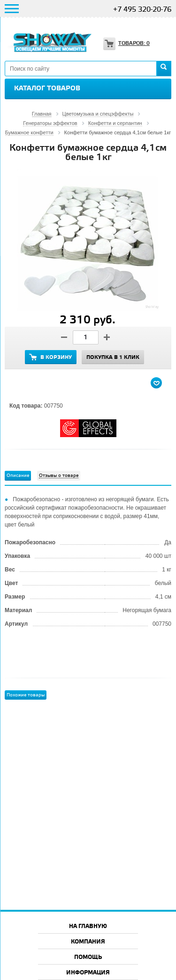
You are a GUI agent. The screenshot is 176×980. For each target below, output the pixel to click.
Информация (88, 973)
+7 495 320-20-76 (142, 10)
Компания (88, 942)
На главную (88, 926)
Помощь (88, 957)
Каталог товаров (47, 88)
